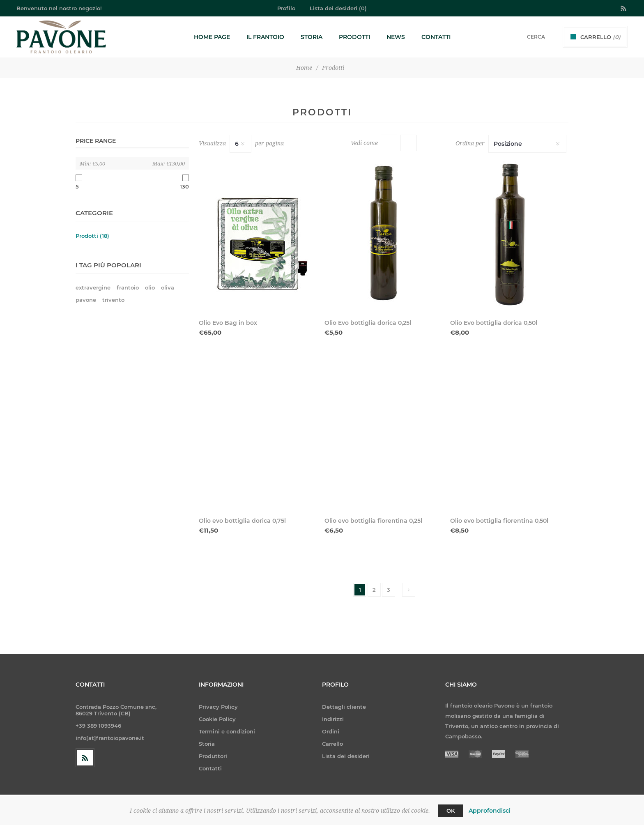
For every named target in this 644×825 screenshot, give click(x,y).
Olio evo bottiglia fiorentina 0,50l (499, 521)
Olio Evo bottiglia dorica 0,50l (494, 323)
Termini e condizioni (227, 731)
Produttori (213, 756)
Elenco (408, 143)
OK (451, 811)
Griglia (389, 143)
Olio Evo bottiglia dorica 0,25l (368, 323)
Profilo (286, 8)
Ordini (331, 731)
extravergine (93, 288)
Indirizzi (333, 719)
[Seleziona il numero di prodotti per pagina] (240, 144)
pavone (86, 300)
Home (304, 68)
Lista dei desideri (346, 756)
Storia (207, 744)
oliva (168, 288)
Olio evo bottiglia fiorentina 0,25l (373, 521)
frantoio (128, 288)
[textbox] (526, 37)
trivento (113, 300)
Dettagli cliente (344, 707)
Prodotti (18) (92, 236)
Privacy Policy (218, 707)
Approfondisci (490, 811)
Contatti (210, 768)
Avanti (409, 590)
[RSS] (85, 758)
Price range (96, 141)
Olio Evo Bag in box (228, 323)
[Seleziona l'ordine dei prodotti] (527, 144)
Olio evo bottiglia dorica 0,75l (242, 521)
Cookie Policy (217, 719)
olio (150, 288)
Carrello (332, 744)
